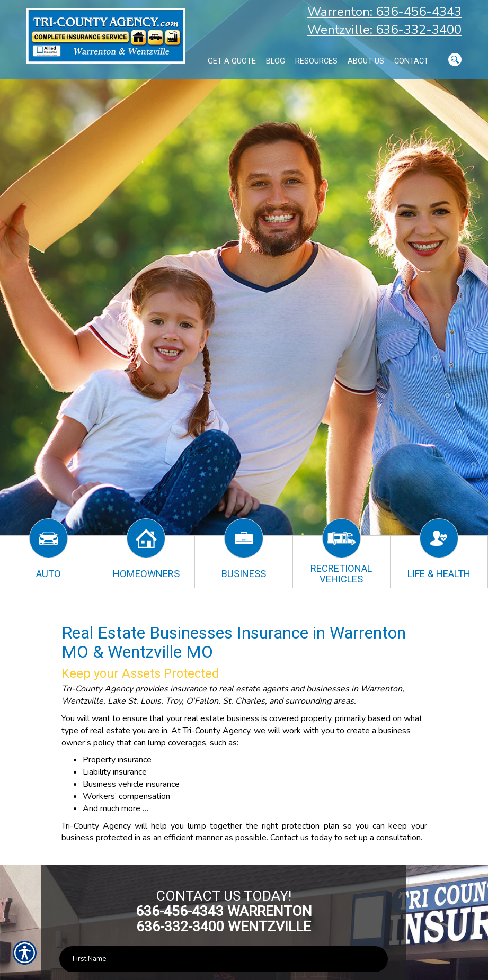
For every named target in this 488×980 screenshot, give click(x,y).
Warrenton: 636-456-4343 (384, 12)
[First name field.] (224, 959)
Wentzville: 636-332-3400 (384, 30)
